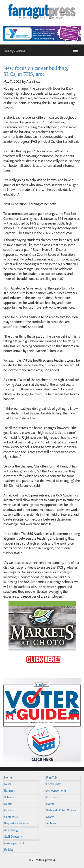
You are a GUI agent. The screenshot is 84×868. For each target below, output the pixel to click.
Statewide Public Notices (61, 810)
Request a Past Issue (16, 823)
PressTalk (52, 778)
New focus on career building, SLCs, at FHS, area (36, 71)
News (8, 784)
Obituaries (53, 797)
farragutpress (15, 50)
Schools (9, 797)
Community (54, 784)
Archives (51, 823)
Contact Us (11, 817)
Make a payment (14, 843)
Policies (9, 850)
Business (9, 791)
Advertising (11, 830)
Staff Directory (13, 837)
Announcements (56, 791)
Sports (8, 804)
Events (50, 804)
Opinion (9, 810)
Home (8, 778)
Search (51, 817)
